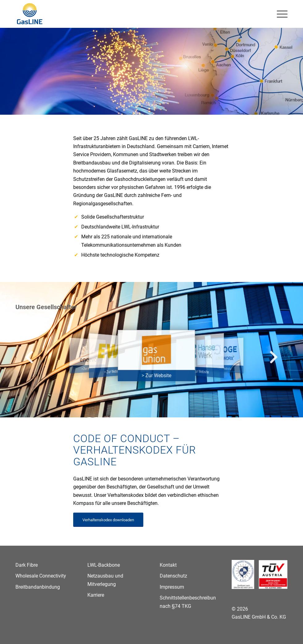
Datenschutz (173, 576)
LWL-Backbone (104, 565)
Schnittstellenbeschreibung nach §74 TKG (188, 602)
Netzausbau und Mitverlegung (105, 580)
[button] (29, 358)
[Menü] (279, 14)
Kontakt (168, 565)
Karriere (96, 595)
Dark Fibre (27, 565)
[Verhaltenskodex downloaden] (108, 520)
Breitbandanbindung (38, 587)
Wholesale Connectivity (41, 576)
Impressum (172, 587)
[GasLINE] (30, 14)
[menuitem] (279, 14)
